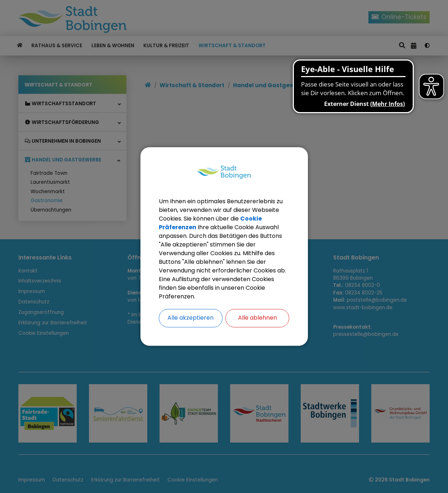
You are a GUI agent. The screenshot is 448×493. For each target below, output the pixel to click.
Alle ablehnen (257, 318)
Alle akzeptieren (191, 318)
